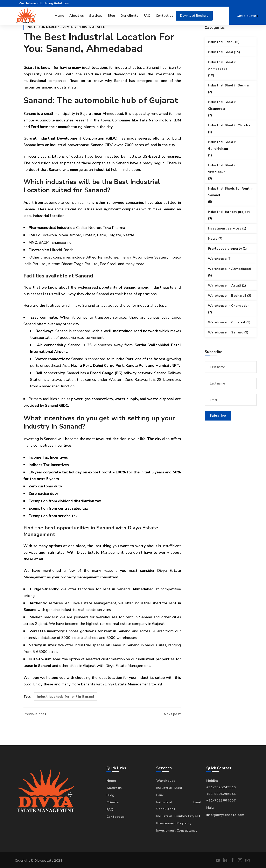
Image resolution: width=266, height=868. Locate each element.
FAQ (110, 810)
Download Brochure (194, 16)
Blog (110, 795)
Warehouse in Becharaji (227, 296)
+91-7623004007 (221, 800)
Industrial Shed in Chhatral (230, 125)
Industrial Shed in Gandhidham (222, 145)
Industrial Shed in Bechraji (229, 85)
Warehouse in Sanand (226, 332)
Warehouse (217, 259)
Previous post (35, 714)
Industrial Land (220, 42)
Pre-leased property (225, 249)
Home (111, 781)
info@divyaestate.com (225, 815)
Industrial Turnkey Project (178, 816)
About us (114, 788)
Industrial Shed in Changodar (222, 105)
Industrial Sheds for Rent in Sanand (231, 192)
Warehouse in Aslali (225, 285)
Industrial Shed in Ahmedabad (222, 65)
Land (160, 795)
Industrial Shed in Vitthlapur (222, 169)
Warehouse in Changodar (228, 306)
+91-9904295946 (221, 794)
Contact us (116, 817)
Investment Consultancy (177, 831)
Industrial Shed (92, 27)
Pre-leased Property (174, 823)
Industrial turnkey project (229, 212)
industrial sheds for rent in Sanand (66, 697)
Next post (172, 714)
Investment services (225, 228)
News (213, 239)
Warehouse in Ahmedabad (229, 269)
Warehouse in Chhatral (227, 322)
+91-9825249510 (221, 787)
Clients (113, 802)
